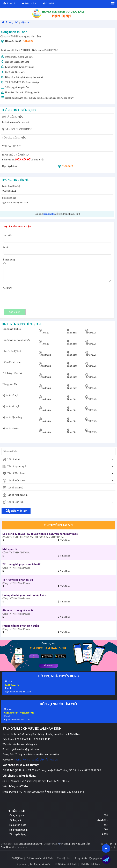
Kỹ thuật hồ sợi (10, 395)
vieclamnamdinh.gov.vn (31, 844)
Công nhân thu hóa (12, 329)
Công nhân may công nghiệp (16, 340)
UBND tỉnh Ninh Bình (66, 864)
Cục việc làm (64, 858)
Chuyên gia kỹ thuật (12, 351)
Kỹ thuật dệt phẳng (12, 417)
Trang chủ (10, 22)
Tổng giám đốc (10, 384)
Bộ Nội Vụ (17, 858)
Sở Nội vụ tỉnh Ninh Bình (40, 858)
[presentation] (30, 296)
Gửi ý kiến (15, 312)
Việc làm (26, 22)
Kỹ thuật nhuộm (11, 428)
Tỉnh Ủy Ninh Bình (90, 864)
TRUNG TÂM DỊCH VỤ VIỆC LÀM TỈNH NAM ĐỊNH (37, 760)
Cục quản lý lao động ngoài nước (34, 864)
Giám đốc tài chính (12, 362)
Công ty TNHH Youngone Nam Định (21, 36)
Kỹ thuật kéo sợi (11, 406)
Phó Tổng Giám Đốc (13, 373)
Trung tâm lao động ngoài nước (90, 858)
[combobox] (59, 459)
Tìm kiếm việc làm (16, 511)
